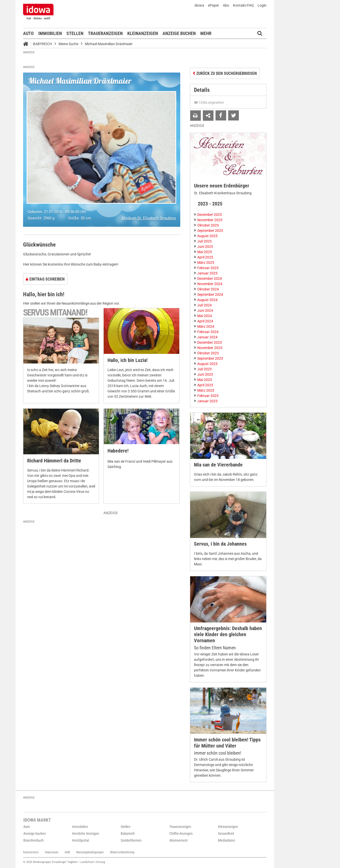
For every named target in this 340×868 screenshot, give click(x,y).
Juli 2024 (204, 305)
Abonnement (178, 840)
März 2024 (206, 326)
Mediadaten (227, 840)
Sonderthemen (131, 840)
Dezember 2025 (210, 215)
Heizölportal (80, 840)
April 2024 (205, 321)
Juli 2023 (204, 369)
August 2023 (207, 364)
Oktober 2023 (208, 353)
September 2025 (210, 231)
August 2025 (207, 236)
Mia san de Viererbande (218, 465)
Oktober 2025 (208, 225)
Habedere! (118, 451)
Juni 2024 (205, 310)
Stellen (75, 33)
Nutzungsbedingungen (90, 852)
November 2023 (210, 348)
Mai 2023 (205, 380)
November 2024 (210, 284)
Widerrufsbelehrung (122, 852)
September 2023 (210, 358)
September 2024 (210, 294)
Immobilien (50, 33)
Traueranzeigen (105, 33)
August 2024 (207, 300)
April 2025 (205, 257)
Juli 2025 (204, 241)
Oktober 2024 (208, 289)
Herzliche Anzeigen (86, 834)
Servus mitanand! (55, 313)
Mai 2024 (205, 316)
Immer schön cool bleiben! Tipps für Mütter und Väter (227, 743)
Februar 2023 (208, 396)
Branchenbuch (33, 840)
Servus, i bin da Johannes (220, 544)
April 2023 (205, 385)
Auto (28, 33)
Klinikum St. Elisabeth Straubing (149, 218)
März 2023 (206, 390)
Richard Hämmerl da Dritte (54, 461)
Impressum (52, 852)
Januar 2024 (207, 337)
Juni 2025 (205, 247)
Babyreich (42, 44)
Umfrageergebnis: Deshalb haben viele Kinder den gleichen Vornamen (228, 635)
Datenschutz (31, 852)
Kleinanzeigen (143, 33)
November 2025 (210, 220)
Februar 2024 (208, 332)
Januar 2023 (207, 401)
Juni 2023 (205, 374)
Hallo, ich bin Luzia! (128, 360)
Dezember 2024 (210, 279)
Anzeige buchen (179, 33)
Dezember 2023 (210, 342)
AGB (67, 852)
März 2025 (206, 263)
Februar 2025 (208, 268)
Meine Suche (68, 44)
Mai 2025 (205, 252)
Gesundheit (226, 834)
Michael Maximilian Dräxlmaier (109, 44)
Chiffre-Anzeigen (181, 834)
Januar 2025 (207, 273)
